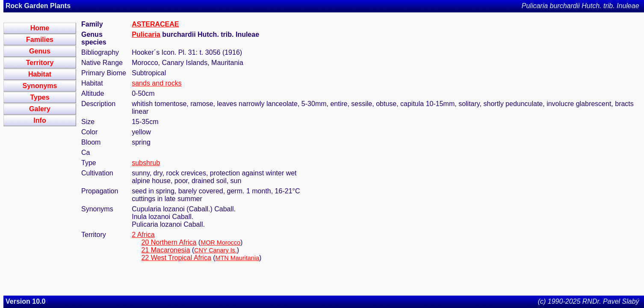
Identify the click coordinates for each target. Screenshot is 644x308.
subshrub (146, 163)
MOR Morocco (220, 243)
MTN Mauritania (237, 258)
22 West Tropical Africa (176, 258)
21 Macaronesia (165, 250)
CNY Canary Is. (216, 250)
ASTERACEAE (155, 24)
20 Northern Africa (169, 242)
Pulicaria (146, 34)
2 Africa (143, 235)
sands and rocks (157, 83)
